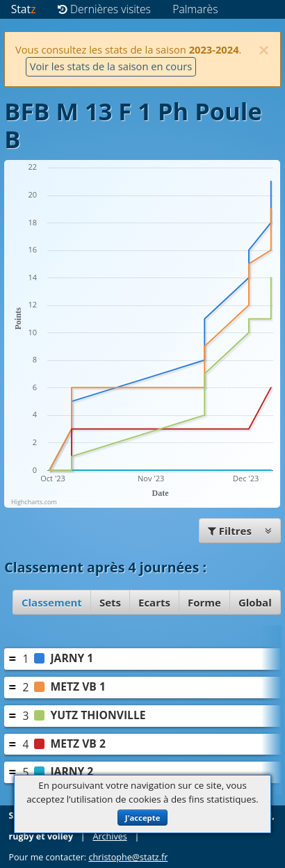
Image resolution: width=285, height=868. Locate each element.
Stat (24, 9)
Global (255, 602)
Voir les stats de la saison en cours (111, 66)
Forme (204, 602)
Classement (52, 602)
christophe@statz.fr (128, 857)
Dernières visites (104, 9)
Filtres (240, 531)
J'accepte (143, 818)
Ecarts (154, 602)
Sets (110, 602)
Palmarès (195, 9)
